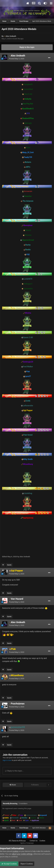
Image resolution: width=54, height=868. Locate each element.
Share (13, 785)
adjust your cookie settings (22, 854)
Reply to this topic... (14, 771)
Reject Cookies (26, 864)
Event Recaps (18, 39)
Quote (9, 565)
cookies (15, 851)
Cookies (42, 841)
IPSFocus (22, 841)
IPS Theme (13, 841)
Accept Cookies (9, 864)
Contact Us (34, 841)
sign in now (7, 760)
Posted (17, 59)
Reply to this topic (27, 47)
